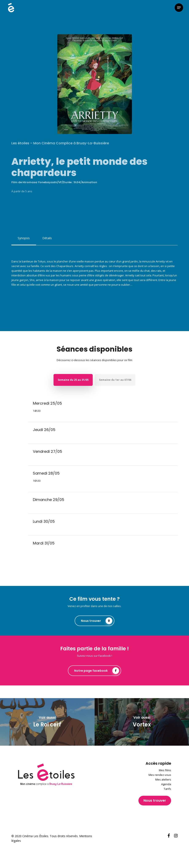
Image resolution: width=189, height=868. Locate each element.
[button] (179, 8)
